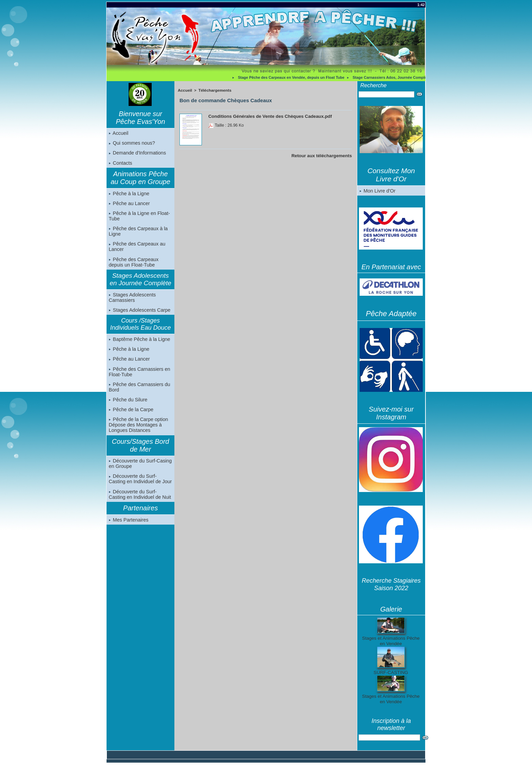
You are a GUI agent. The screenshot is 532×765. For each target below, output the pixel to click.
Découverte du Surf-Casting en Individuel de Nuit (140, 501)
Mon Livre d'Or (377, 191)
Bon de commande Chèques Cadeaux (222, 99)
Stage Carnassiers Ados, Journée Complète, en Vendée (404, 77)
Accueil (118, 133)
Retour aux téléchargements (325, 154)
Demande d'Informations (137, 154)
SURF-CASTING (391, 673)
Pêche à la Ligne (129, 195)
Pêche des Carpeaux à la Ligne (138, 234)
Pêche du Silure (128, 405)
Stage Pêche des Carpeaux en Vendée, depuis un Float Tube (293, 77)
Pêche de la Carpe (131, 415)
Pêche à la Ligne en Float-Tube (139, 218)
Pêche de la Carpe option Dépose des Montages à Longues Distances (138, 431)
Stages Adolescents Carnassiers (132, 300)
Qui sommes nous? (131, 144)
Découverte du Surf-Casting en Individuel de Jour (140, 485)
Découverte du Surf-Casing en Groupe (140, 470)
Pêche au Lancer (129, 205)
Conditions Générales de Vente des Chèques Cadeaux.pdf (264, 115)
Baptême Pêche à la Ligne (139, 343)
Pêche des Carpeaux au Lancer (136, 249)
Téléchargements (213, 90)
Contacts (120, 164)
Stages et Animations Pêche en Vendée (391, 641)
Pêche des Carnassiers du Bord (139, 392)
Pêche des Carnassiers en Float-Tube (139, 376)
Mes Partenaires (128, 527)
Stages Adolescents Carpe (139, 313)
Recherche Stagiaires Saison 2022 (391, 585)
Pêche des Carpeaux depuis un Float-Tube (133, 265)
